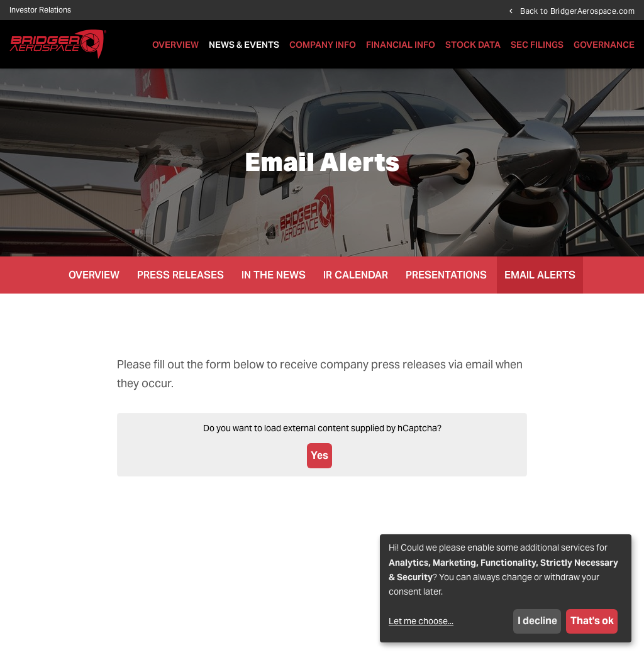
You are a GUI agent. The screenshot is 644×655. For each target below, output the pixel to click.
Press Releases (180, 275)
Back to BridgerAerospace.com (577, 11)
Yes (319, 455)
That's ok (592, 621)
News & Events (244, 45)
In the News (274, 275)
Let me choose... (421, 621)
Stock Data (473, 45)
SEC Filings (537, 45)
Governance (604, 45)
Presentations (446, 275)
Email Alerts (540, 275)
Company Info (323, 45)
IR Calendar (356, 275)
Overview (175, 45)
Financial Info (401, 45)
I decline (537, 621)
